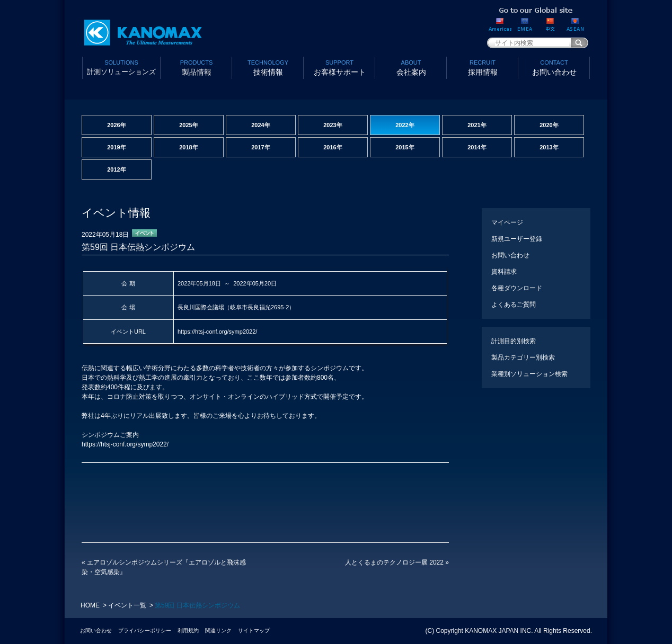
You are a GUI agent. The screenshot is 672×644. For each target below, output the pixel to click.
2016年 (333, 147)
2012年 (116, 169)
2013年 (549, 147)
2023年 (333, 125)
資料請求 (504, 272)
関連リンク (218, 630)
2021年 (477, 125)
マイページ (507, 222)
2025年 (188, 125)
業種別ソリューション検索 (529, 374)
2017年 (260, 147)
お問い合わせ (554, 67)
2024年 (260, 125)
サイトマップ (254, 630)
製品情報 (196, 67)
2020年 (549, 125)
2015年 (405, 147)
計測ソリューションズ (121, 67)
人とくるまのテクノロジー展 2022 (397, 562)
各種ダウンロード (517, 288)
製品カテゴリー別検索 (523, 357)
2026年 (116, 125)
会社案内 (411, 67)
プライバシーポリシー (145, 630)
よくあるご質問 (514, 305)
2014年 (477, 147)
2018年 (188, 147)
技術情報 (268, 67)
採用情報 (483, 67)
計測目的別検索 (514, 341)
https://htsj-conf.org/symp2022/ (217, 332)
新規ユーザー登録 (517, 239)
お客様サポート (339, 67)
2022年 (405, 125)
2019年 (116, 147)
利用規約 (188, 630)
